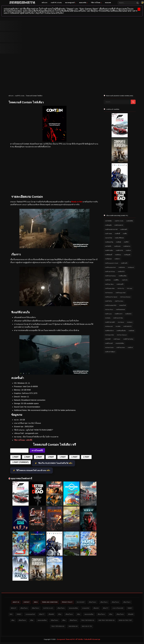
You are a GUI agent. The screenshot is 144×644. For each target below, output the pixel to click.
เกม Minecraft (109, 326)
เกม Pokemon (109, 293)
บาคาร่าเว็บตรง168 (17, 615)
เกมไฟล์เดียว (108, 221)
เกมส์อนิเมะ (118, 255)
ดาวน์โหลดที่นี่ (37, 451)
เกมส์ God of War (118, 318)
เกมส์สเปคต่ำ (124, 229)
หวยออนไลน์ (107, 609)
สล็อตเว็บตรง (101, 602)
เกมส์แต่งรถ (128, 314)
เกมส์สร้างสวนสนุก (128, 339)
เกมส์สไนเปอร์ (109, 343)
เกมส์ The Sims (119, 301)
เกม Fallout (121, 322)
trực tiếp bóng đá (86, 627)
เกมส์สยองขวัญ (109, 242)
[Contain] (54, 248)
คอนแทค (108, 3)
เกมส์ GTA (125, 280)
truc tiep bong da (27, 627)
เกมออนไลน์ (122, 305)
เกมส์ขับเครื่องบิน (121, 331)
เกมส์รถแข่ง (117, 246)
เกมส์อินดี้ (117, 234)
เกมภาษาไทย (108, 238)
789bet (30, 615)
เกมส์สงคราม (127, 246)
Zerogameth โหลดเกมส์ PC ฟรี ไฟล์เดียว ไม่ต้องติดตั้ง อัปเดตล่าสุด (79, 640)
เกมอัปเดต (131, 331)
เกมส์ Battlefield (120, 310)
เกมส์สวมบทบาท (119, 225)
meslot (27, 609)
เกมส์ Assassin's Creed (112, 263)
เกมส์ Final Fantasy (110, 276)
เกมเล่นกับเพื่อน (120, 343)
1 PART (16, 457)
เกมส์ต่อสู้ (118, 242)
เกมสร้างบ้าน (108, 301)
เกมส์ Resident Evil (110, 267)
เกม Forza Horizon (125, 297)
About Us (16, 602)
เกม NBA (118, 326)
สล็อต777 (129, 609)
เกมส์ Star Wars (109, 284)
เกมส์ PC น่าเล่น (56, 3)
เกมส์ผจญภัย (108, 225)
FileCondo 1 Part (19, 451)
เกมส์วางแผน (108, 234)
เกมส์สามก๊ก (124, 263)
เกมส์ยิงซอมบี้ (109, 255)
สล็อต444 (119, 609)
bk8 (39, 615)
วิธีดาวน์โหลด (96, 3)
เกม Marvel (131, 267)
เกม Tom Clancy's (122, 335)
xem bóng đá (103, 627)
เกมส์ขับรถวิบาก (109, 331)
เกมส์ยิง (125, 234)
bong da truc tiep (68, 627)
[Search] (138, 3)
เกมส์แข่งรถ (122, 267)
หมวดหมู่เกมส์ (70, 3)
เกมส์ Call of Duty (110, 272)
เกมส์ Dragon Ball (121, 293)
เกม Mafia (108, 318)
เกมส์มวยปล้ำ (120, 284)
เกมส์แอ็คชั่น (130, 221)
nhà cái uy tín (118, 627)
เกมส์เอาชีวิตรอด (119, 238)
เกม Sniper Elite (110, 335)
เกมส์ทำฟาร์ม (119, 250)
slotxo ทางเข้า (65, 609)
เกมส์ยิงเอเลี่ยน (123, 276)
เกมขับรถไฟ (121, 272)
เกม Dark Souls (109, 347)
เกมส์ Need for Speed (111, 297)
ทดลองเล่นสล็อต (93, 609)
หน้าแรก (45, 3)
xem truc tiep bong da (47, 627)
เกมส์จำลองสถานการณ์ (111, 229)
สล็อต (94, 615)
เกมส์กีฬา (126, 242)
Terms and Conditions (54, 602)
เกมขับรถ (128, 250)
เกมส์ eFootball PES (111, 305)
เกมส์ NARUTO (127, 326)
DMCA (38, 602)
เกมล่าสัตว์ (108, 339)
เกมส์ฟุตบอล (108, 259)
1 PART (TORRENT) (21, 462)
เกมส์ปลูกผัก (127, 255)
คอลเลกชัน (83, 3)
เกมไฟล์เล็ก (108, 246)
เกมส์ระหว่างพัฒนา (110, 352)
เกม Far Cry (121, 288)
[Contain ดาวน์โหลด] (54, 306)
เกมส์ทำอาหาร (118, 314)
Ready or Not (77, 202)
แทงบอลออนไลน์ (61, 615)
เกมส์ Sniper (117, 339)
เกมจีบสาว (117, 259)
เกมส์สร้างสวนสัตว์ (110, 322)
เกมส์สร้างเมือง (109, 250)
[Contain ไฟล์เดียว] (54, 374)
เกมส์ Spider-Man (110, 288)
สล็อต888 (84, 615)
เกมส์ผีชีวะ (116, 280)
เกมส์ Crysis (108, 314)
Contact (28, 602)
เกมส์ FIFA (108, 280)
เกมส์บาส (130, 347)
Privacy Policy (73, 602)
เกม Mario (130, 322)
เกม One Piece (109, 310)
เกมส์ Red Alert (121, 347)
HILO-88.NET (88, 602)
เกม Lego (129, 288)
